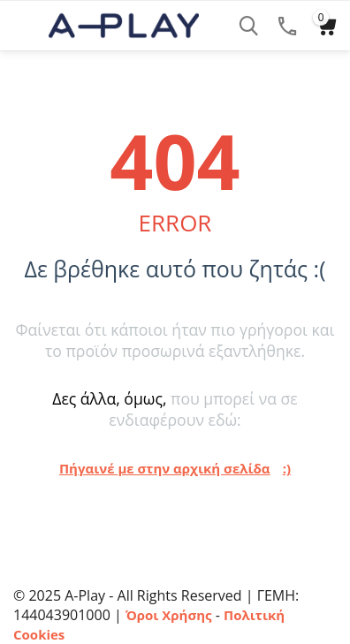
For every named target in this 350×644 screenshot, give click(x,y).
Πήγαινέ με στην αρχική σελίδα (165, 468)
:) (287, 468)
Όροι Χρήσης (169, 615)
